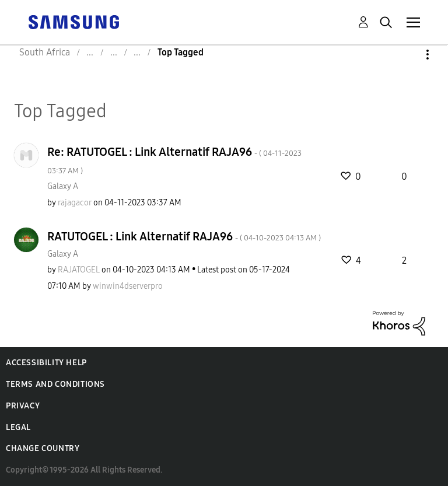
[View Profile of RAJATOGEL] (79, 270)
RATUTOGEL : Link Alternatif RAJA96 (184, 236)
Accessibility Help (46, 363)
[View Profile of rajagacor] (75, 203)
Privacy (23, 406)
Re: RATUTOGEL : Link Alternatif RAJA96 (174, 160)
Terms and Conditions (55, 384)
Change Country (43, 448)
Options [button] (408, 55)
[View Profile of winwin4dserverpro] (128, 286)
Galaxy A (63, 186)
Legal (18, 427)
